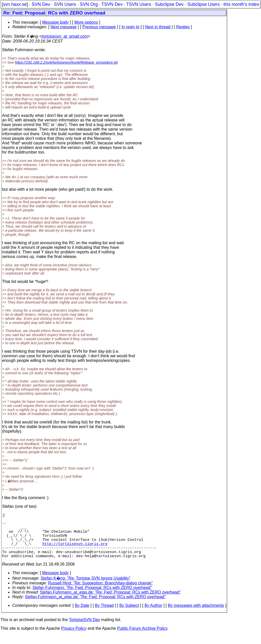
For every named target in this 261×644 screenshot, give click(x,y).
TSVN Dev (112, 4)
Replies (183, 27)
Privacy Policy (74, 638)
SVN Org (89, 4)
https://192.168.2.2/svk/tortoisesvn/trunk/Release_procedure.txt (66, 62)
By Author (153, 615)
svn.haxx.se (15, 4)
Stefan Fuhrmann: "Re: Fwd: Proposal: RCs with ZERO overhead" (92, 597)
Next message (63, 27)
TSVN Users (139, 4)
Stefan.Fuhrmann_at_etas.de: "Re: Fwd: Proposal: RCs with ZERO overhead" (110, 601)
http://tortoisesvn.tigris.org (75, 550)
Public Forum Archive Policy (142, 638)
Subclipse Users (204, 4)
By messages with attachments (196, 615)
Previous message (99, 27)
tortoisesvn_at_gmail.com (65, 36)
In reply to (130, 27)
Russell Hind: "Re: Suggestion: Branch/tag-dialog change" (101, 592)
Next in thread (158, 27)
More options (86, 22)
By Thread (105, 615)
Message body (55, 22)
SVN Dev (41, 4)
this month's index (241, 4)
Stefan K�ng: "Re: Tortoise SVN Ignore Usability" (86, 587)
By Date (82, 615)
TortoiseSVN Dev (84, 629)
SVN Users (65, 4)
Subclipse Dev (169, 4)
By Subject (129, 615)
